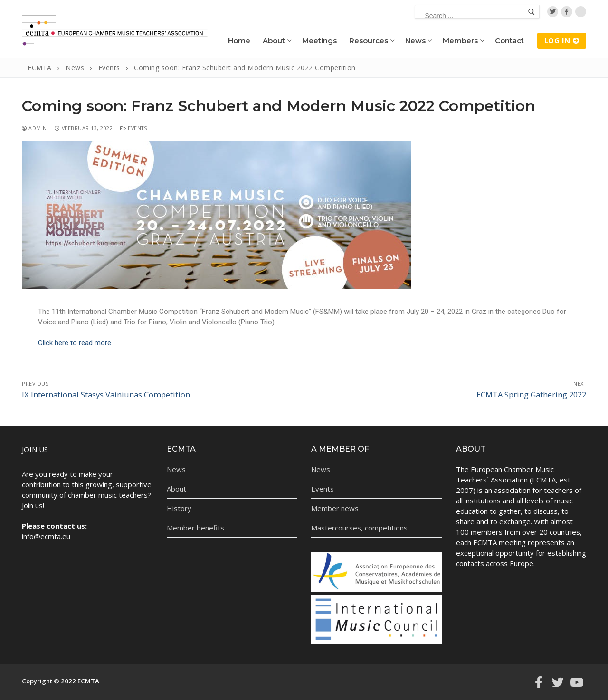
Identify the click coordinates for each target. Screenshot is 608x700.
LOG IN (562, 40)
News (176, 469)
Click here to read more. (75, 343)
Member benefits (195, 528)
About (176, 489)
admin (34, 128)
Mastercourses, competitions (359, 528)
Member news (335, 508)
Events (133, 128)
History (179, 508)
